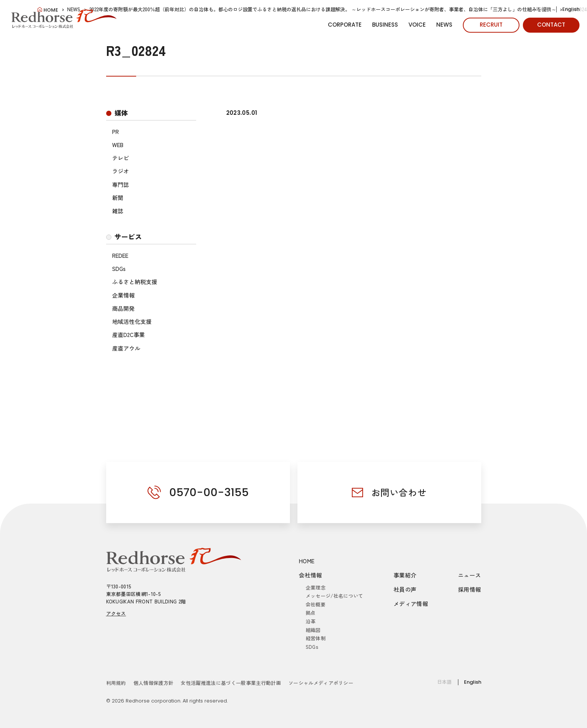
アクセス (116, 613)
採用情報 (470, 589)
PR (116, 132)
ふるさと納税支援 (135, 282)
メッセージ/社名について (335, 596)
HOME (307, 561)
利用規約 (116, 683)
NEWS (444, 25)
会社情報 (311, 575)
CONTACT (551, 25)
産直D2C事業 (128, 335)
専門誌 (121, 184)
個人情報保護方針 (154, 683)
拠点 (311, 613)
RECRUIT (491, 25)
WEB (118, 145)
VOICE (417, 25)
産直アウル (126, 348)
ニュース (470, 575)
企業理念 (316, 587)
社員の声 (405, 589)
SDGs (119, 268)
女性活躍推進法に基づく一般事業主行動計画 (231, 683)
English (571, 9)
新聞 (118, 198)
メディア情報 (411, 604)
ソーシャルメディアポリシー (321, 683)
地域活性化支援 (132, 321)
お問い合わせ (399, 492)
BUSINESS (385, 25)
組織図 (313, 630)
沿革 (311, 621)
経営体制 (316, 638)
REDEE (120, 255)
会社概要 (316, 604)
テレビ (121, 158)
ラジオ (121, 171)
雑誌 (118, 211)
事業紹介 (405, 575)
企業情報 (123, 295)
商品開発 (123, 308)
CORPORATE (345, 25)
